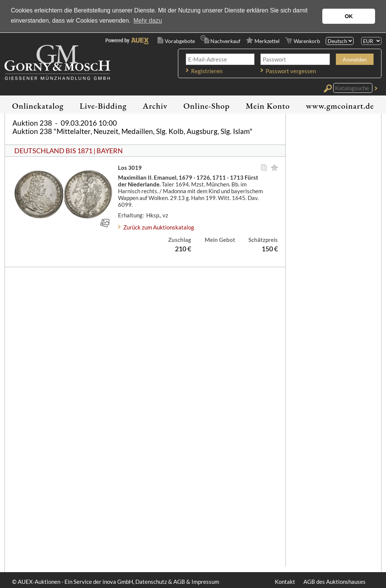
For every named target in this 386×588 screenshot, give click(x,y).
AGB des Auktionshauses (335, 582)
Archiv (155, 106)
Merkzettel (267, 41)
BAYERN (110, 151)
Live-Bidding (103, 106)
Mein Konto (268, 106)
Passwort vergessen (291, 71)
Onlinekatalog (38, 106)
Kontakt (285, 582)
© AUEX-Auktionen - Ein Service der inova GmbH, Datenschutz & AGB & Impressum (116, 582)
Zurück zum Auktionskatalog (159, 227)
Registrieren (207, 71)
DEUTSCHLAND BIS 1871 (53, 151)
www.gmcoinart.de (340, 106)
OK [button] (349, 16)
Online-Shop (207, 106)
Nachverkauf (225, 41)
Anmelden (355, 59)
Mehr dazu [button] (148, 21)
